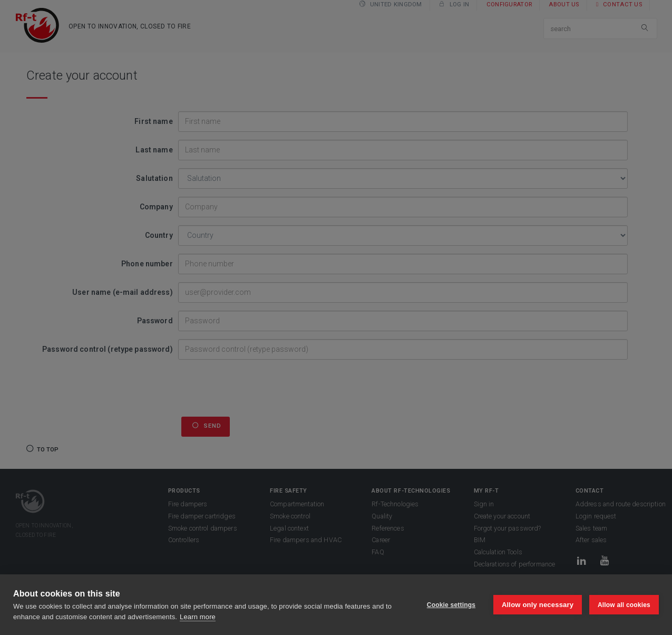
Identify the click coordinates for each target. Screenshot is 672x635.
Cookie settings (451, 605)
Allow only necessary (538, 605)
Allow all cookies (624, 605)
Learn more (198, 617)
